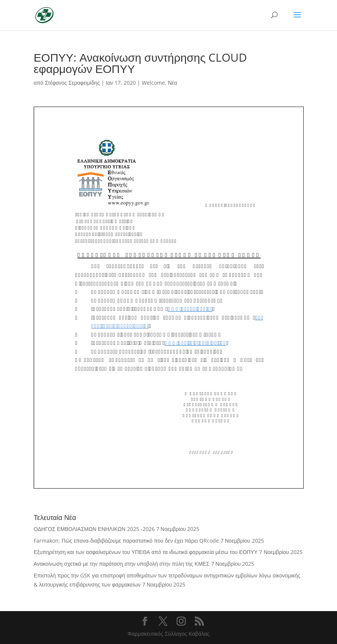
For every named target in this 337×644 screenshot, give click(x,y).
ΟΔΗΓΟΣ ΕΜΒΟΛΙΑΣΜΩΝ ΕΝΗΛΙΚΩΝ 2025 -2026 (94, 529)
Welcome (153, 83)
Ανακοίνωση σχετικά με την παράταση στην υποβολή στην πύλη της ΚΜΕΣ (121, 564)
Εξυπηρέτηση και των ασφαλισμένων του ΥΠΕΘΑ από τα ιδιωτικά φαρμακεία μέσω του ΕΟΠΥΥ (146, 552)
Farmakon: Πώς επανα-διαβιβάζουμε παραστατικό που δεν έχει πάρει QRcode (126, 541)
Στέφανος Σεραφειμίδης (72, 83)
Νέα (172, 83)
